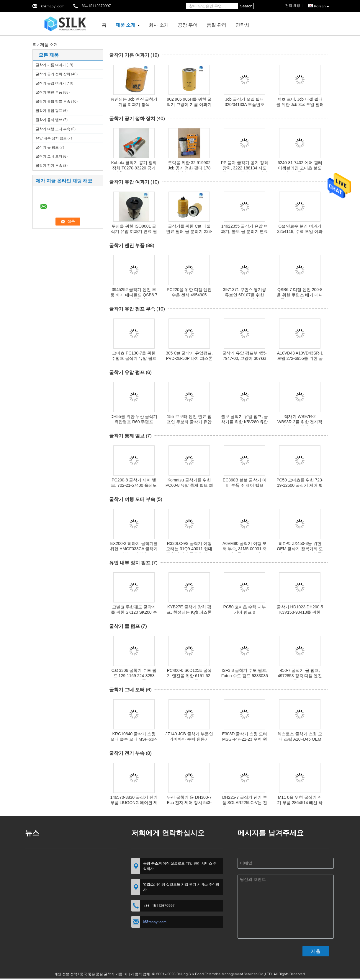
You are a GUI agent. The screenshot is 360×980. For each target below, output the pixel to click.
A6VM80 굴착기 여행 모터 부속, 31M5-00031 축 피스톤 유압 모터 (245, 549)
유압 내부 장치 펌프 (51, 138)
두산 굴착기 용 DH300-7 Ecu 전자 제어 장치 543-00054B (189, 803)
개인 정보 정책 (66, 974)
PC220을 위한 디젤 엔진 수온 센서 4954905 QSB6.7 (189, 295)
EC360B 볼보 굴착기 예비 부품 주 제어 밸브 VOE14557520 (245, 485)
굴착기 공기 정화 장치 (53, 74)
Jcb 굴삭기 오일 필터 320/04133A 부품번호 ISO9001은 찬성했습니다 (244, 104)
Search (246, 6)
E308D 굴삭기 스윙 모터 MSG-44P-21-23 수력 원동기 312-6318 (245, 739)
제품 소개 (125, 25)
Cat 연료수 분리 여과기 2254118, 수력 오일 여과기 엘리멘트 (300, 231)
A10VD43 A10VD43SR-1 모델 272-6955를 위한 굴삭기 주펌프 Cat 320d (300, 358)
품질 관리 (217, 25)
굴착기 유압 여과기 (51, 83)
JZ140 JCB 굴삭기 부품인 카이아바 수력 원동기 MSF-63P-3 (189, 739)
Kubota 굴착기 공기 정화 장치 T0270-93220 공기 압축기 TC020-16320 (134, 168)
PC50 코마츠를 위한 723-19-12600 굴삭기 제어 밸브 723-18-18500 (300, 485)
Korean (321, 6)
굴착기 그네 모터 (49, 156)
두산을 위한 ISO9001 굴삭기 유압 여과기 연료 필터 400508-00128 (134, 231)
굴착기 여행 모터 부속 (53, 129)
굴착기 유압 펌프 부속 (53, 101)
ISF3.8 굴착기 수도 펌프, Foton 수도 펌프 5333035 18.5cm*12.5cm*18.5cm (245, 676)
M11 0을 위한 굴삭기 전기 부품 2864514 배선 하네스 (300, 803)
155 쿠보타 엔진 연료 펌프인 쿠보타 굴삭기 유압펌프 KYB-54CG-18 (189, 422)
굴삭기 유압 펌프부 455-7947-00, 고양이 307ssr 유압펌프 (245, 358)
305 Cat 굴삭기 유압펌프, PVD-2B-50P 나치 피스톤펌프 (189, 358)
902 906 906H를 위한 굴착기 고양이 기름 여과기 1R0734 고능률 (189, 104)
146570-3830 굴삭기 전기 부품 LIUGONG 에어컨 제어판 (134, 803)
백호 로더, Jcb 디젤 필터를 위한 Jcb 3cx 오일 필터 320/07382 (300, 104)
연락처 (243, 25)
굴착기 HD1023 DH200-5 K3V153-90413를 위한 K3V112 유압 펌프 (300, 612)
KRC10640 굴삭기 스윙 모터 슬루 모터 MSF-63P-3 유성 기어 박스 (134, 739)
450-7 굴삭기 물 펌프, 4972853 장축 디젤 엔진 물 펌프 (300, 676)
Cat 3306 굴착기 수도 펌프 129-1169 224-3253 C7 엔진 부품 (134, 676)
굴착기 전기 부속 (49, 165)
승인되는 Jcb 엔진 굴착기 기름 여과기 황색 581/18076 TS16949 (134, 104)
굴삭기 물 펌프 (47, 147)
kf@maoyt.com (53, 6)
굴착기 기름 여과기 (51, 65)
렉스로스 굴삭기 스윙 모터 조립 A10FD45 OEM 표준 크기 (300, 739)
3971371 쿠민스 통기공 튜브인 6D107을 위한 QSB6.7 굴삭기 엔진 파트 (244, 295)
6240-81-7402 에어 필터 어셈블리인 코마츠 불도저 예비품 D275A (300, 168)
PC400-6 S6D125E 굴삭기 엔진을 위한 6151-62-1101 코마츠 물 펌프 (189, 676)
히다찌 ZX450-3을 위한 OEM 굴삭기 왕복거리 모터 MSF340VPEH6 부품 (300, 549)
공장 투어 (188, 25)
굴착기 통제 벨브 (49, 120)
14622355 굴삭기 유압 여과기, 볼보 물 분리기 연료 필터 (244, 231)
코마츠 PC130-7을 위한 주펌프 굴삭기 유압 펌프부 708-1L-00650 (134, 358)
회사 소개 (159, 25)
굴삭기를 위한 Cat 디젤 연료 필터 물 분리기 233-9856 (189, 231)
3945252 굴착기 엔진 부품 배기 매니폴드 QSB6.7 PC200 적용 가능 (134, 295)
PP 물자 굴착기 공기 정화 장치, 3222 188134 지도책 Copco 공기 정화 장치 (245, 168)
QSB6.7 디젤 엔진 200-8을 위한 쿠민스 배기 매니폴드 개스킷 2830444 (300, 295)
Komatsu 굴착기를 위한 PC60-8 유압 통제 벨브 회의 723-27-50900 (189, 485)
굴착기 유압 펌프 (49, 111)
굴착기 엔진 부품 (49, 92)
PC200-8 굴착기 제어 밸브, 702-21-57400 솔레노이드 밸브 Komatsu (134, 485)
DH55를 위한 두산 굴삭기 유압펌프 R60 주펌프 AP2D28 (134, 422)
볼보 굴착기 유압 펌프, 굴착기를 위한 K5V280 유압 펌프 (245, 422)
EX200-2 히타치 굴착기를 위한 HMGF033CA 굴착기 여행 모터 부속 (134, 549)
